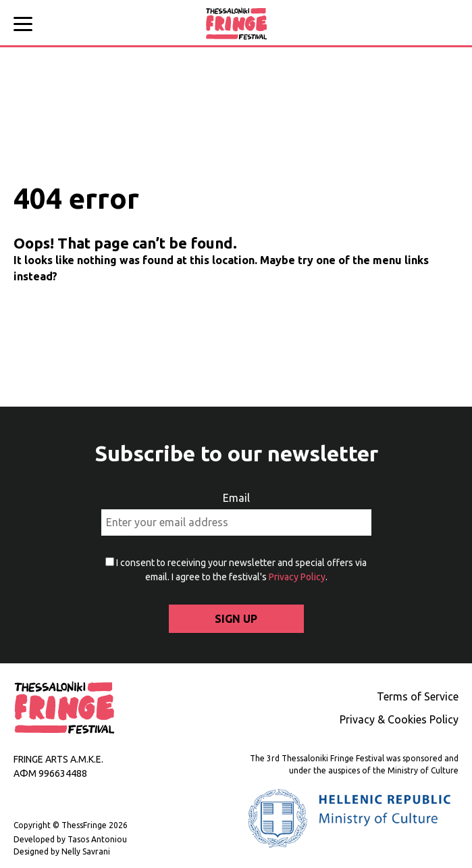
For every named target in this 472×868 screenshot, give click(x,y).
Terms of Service (418, 696)
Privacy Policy (297, 577)
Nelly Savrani (85, 851)
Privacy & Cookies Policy (399, 719)
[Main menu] (27, 26)
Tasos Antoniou (96, 839)
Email (236, 498)
